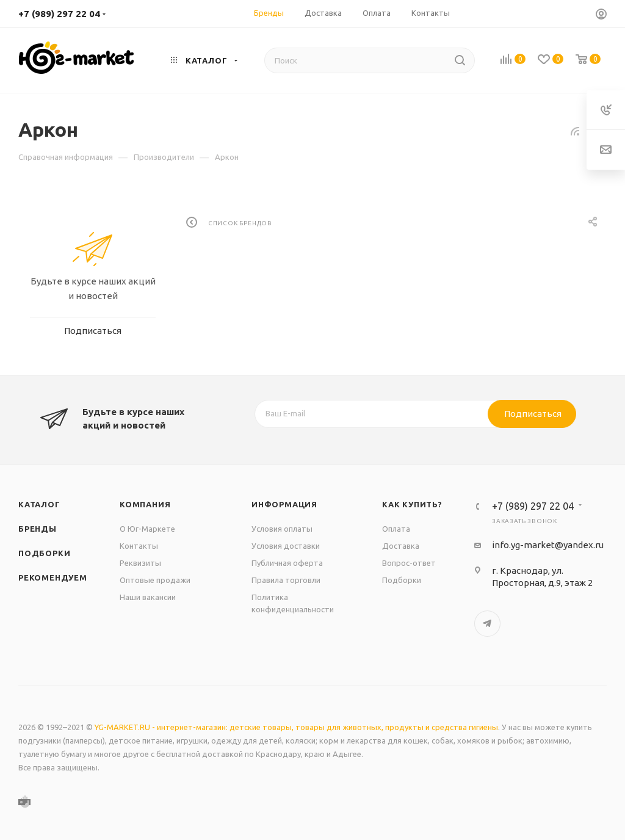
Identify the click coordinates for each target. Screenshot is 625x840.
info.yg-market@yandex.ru (548, 545)
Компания (145, 504)
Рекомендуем (53, 577)
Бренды (38, 529)
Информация (284, 504)
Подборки (44, 553)
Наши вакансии (148, 597)
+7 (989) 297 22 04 (59, 14)
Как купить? (412, 504)
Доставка (401, 546)
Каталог (39, 504)
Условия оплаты (282, 529)
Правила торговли (286, 580)
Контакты (139, 546)
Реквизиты (140, 563)
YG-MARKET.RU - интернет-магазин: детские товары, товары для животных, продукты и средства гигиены (296, 727)
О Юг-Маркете (147, 529)
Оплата (396, 529)
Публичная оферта (287, 563)
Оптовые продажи (155, 580)
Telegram (487, 624)
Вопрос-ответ (409, 563)
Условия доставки (286, 546)
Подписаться (533, 414)
